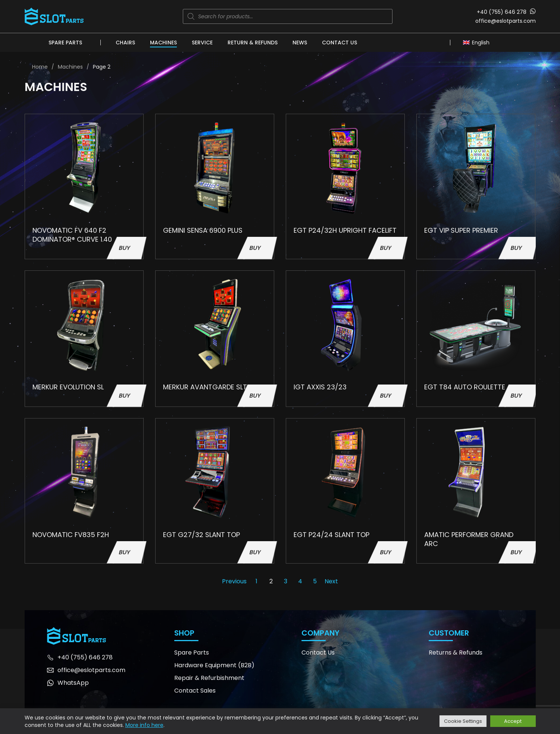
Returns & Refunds (456, 653)
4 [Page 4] (300, 581)
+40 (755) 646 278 (502, 12)
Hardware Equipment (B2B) (214, 665)
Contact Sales (195, 691)
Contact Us (340, 43)
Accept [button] (513, 721)
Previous (234, 581)
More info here (144, 725)
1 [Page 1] (256, 581)
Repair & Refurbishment (209, 678)
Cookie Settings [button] (463, 721)
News (300, 43)
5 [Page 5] (315, 581)
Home (40, 67)
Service (202, 43)
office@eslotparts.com (506, 21)
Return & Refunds (253, 43)
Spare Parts (65, 43)
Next (331, 581)
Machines (163, 43)
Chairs (125, 43)
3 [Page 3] (286, 581)
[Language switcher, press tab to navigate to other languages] (478, 42)
